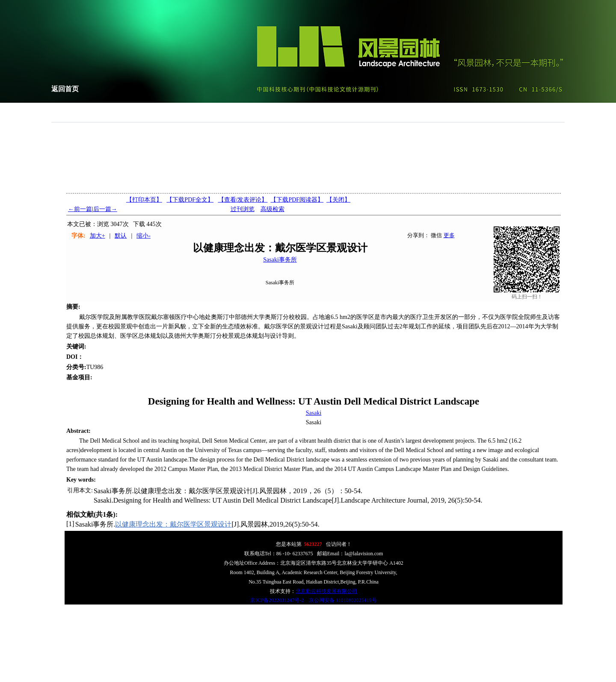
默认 (121, 236)
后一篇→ (105, 209)
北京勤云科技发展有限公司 (326, 591)
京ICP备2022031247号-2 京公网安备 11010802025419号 (313, 600)
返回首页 (65, 89)
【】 (243, 200)
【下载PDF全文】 (190, 200)
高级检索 (272, 209)
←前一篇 (80, 209)
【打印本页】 (144, 200)
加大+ (98, 236)
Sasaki (314, 413)
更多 (449, 235)
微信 (436, 235)
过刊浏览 (243, 209)
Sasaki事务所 (280, 260)
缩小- (144, 236)
